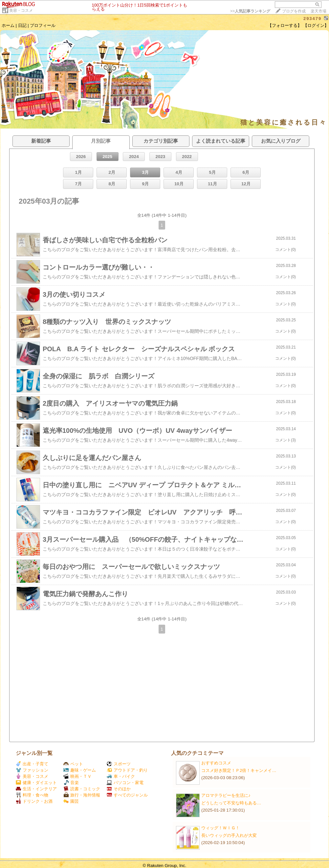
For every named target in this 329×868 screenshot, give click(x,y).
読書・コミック (82, 789)
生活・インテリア (36, 789)
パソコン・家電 (125, 783)
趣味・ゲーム (80, 770)
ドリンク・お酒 (34, 801)
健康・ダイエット (36, 783)
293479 (312, 19)
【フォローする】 (285, 25)
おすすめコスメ (216, 763)
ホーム (8, 25)
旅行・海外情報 (82, 795)
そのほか (119, 789)
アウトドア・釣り (127, 770)
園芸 (71, 801)
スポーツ (119, 764)
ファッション (32, 770)
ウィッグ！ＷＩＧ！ (220, 828)
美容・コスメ (21, 10)
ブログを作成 (294, 11)
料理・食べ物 (32, 795)
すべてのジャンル (127, 795)
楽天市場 (318, 11)
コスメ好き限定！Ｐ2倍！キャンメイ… (239, 770)
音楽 (71, 783)
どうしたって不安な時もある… (231, 803)
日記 (22, 25)
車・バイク (121, 776)
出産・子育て (32, 764)
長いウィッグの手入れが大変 (229, 835)
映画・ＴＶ (77, 776)
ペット (73, 764)
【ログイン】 (316, 25)
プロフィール (43, 25)
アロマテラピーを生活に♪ (226, 795)
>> (250, 11)
